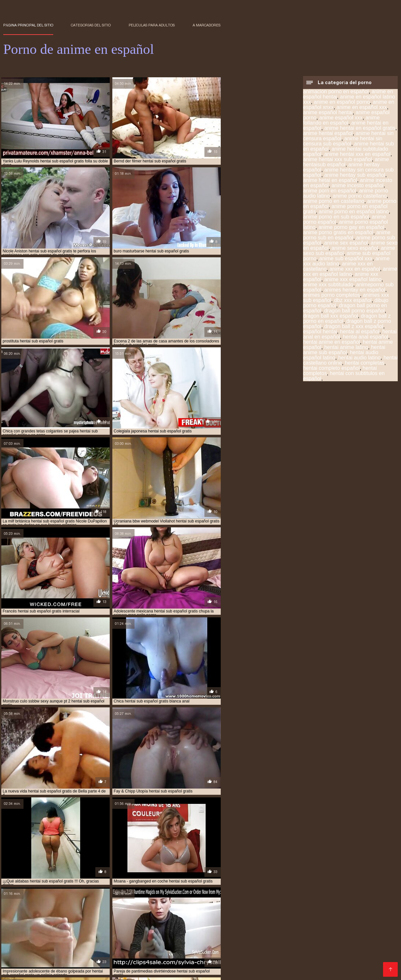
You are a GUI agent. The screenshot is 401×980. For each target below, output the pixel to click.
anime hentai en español (217, 939)
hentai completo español (331, 369)
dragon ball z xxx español (354, 327)
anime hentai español (328, 134)
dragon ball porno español (354, 311)
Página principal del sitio (28, 25)
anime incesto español (357, 186)
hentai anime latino (346, 348)
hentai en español (180, 950)
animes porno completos (331, 296)
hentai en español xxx (280, 950)
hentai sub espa (204, 957)
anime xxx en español (355, 270)
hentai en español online (228, 950)
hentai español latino (25, 954)
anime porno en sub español (336, 217)
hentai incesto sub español (165, 954)
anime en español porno (342, 103)
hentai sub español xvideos (140, 961)
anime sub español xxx (346, 259)
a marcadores (207, 25)
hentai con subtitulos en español (344, 377)
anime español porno (125, 939)
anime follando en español (341, 121)
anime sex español (346, 243)
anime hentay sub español (355, 176)
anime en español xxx (362, 108)
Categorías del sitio (91, 25)
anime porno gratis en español (338, 233)
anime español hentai (328, 113)
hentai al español (360, 332)
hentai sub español (243, 957)
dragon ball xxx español (330, 317)
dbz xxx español (353, 301)
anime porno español (171, 943)
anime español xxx (341, 118)
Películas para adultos (152, 25)
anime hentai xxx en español (357, 155)
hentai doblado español (133, 950)
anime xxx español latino (353, 280)
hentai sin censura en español (55, 957)
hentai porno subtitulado (326, 954)
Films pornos (138, 972)
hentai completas (365, 363)
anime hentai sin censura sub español (343, 142)
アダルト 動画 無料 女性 (176, 972)
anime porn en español (330, 191)
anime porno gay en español (351, 228)
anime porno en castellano (334, 202)
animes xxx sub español (89, 946)
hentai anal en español (176, 946)
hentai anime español (324, 946)
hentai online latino (218, 954)
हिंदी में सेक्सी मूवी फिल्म (20, 972)
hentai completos (86, 950)
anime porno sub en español (347, 236)
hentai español (371, 950)
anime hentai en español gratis (360, 129)
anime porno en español (121, 943)
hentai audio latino (360, 358)
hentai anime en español (331, 343)
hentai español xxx (114, 954)
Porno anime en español (96, 972)
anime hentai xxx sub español (337, 160)
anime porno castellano (360, 196)
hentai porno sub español (269, 954)
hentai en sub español (329, 950)
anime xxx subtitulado (328, 285)
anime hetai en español (330, 181)
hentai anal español (366, 337)
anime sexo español (355, 249)
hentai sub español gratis (293, 957)
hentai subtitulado (191, 961)
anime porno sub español (222, 943)
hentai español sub (71, 954)
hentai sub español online (350, 957)
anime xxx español (43, 946)
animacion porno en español (336, 92)
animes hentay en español (355, 290)
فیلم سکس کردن (54, 972)
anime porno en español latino (354, 212)
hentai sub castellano (112, 957)
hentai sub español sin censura (77, 961)
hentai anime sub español (344, 350)
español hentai (320, 332)
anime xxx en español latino (350, 272)
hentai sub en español (161, 957)
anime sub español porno (277, 943)
